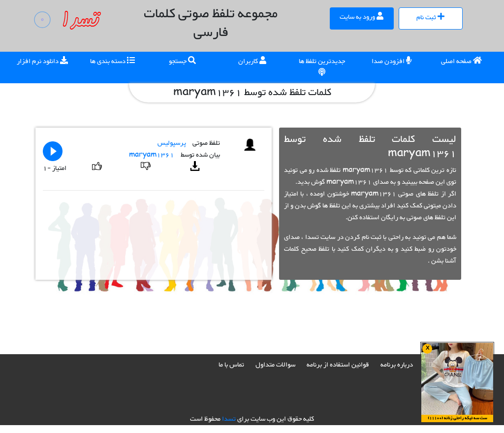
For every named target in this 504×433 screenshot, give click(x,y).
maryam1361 (152, 155)
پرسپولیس (172, 143)
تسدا (229, 419)
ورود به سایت (362, 17)
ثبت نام (430, 18)
